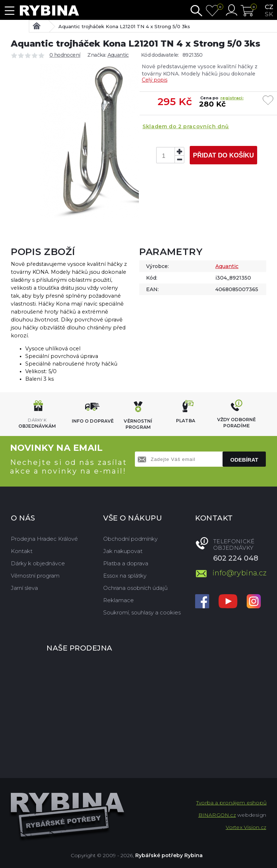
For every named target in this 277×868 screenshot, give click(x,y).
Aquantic (118, 55)
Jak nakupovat (123, 551)
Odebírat (244, 460)
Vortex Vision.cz (246, 827)
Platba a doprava (126, 563)
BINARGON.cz (217, 815)
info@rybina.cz (239, 573)
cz (269, 7)
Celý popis (155, 80)
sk (269, 14)
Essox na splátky (125, 576)
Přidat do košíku (223, 155)
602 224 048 (236, 558)
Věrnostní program (35, 576)
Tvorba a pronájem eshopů (231, 803)
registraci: (232, 98)
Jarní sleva (24, 588)
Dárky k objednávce (38, 563)
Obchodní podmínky (130, 539)
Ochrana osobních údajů (135, 588)
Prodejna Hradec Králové (44, 539)
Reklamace (118, 600)
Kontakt (22, 551)
